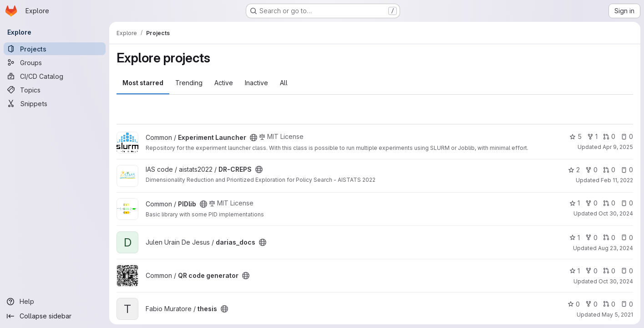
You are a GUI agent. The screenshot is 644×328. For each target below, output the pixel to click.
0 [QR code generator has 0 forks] (591, 271)
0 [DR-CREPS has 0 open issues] (627, 170)
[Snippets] (55, 103)
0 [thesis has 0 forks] (591, 304)
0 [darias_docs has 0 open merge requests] (609, 238)
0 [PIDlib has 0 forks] (591, 203)
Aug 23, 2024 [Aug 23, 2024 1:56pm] (616, 248)
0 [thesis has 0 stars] (574, 304)
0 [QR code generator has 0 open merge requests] (609, 271)
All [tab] (284, 83)
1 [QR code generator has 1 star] (575, 271)
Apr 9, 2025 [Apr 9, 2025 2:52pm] (618, 147)
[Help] (55, 302)
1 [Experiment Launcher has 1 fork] (592, 136)
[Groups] (55, 62)
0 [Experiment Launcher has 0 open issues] (627, 136)
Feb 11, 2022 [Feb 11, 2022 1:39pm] (617, 180)
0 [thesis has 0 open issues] (627, 304)
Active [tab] (224, 83)
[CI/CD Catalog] (55, 76)
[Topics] (55, 90)
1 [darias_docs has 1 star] (575, 238)
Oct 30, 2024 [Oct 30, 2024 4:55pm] (616, 213)
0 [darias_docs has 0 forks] (591, 238)
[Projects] (55, 49)
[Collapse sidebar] (55, 316)
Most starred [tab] (143, 83)
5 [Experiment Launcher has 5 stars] (576, 136)
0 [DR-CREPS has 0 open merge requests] (609, 170)
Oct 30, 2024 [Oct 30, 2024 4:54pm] (616, 281)
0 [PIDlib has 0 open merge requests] (609, 203)
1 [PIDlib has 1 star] (575, 203)
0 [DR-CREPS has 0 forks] (591, 170)
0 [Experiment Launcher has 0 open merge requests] (609, 136)
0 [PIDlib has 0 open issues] (627, 203)
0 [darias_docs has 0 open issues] (627, 238)
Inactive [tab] (256, 83)
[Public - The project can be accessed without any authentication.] (254, 138)
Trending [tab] (189, 83)
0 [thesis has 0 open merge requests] (609, 304)
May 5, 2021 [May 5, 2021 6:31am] (617, 315)
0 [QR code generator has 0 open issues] (627, 271)
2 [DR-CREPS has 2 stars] (574, 170)
